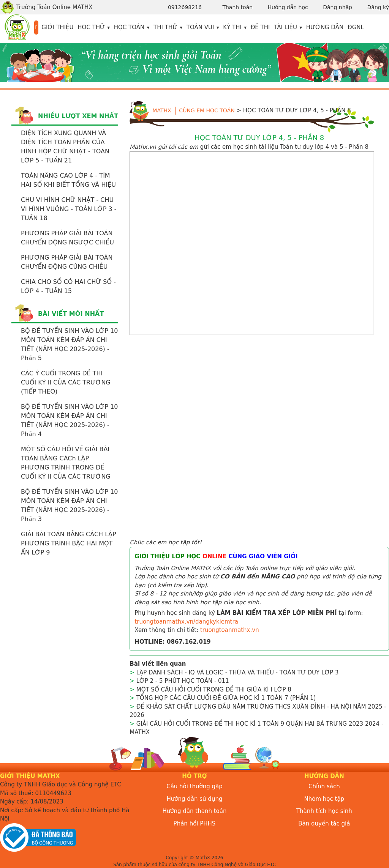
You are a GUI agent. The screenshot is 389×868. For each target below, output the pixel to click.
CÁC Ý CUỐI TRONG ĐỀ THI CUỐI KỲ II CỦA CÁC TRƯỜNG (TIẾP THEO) (66, 382)
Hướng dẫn (325, 27)
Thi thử (165, 27)
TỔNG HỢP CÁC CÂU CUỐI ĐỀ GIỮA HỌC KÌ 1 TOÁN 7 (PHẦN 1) (226, 698)
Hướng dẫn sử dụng (195, 799)
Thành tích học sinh (324, 811)
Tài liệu (285, 27)
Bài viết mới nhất (71, 314)
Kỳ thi (232, 27)
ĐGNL (356, 27)
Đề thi (260, 27)
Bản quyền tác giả (324, 824)
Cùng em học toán (207, 110)
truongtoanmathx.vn (230, 630)
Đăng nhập (338, 7)
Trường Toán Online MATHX (46, 7)
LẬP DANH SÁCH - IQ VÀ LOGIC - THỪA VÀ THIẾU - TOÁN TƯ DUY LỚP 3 (238, 673)
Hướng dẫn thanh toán (195, 811)
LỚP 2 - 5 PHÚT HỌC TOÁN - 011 (183, 681)
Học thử (91, 27)
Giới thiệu (57, 27)
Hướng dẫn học (288, 7)
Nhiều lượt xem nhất (78, 116)
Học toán (129, 27)
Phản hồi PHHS (195, 824)
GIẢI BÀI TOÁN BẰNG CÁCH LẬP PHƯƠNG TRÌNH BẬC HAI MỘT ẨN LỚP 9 (69, 543)
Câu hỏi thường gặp (194, 786)
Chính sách (324, 786)
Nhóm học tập (324, 799)
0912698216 (185, 7)
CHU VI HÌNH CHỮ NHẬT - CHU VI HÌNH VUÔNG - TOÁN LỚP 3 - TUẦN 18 (69, 209)
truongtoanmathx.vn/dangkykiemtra (186, 622)
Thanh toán (237, 7)
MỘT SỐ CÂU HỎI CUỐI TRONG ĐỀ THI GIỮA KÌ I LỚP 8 (214, 690)
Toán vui (200, 27)
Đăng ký (378, 7)
